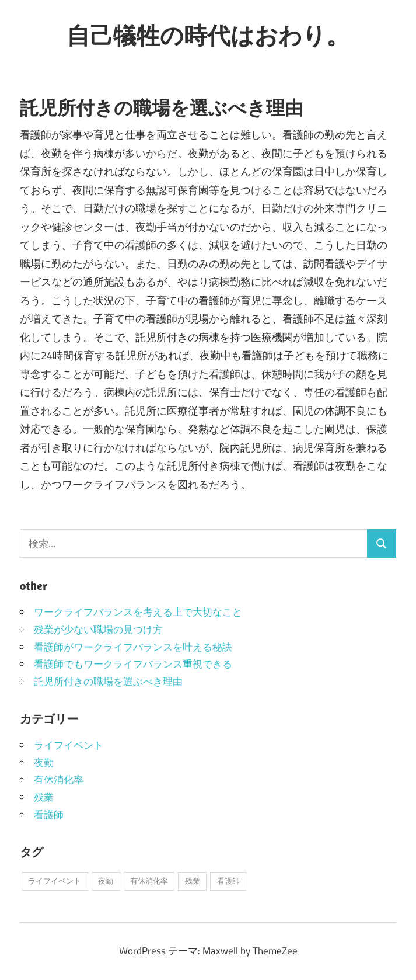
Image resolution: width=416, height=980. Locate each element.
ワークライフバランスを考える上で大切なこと (138, 612)
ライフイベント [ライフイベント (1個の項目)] (55, 881)
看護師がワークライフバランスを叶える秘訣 (133, 647)
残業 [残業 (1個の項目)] (193, 881)
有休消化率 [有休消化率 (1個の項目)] (149, 881)
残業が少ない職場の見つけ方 (98, 630)
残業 (44, 797)
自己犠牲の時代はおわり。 (208, 35)
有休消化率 (59, 780)
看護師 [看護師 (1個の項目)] (228, 881)
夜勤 (44, 763)
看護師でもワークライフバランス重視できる (133, 664)
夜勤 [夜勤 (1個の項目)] (106, 881)
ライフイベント (69, 745)
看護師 (49, 815)
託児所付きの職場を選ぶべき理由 (108, 682)
